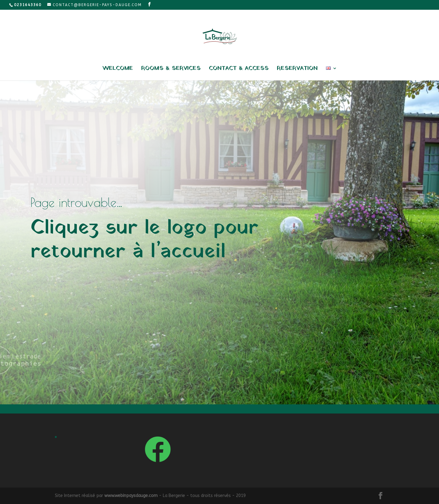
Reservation (297, 69)
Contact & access (239, 69)
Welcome (118, 69)
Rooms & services (171, 69)
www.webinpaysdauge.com (131, 496)
